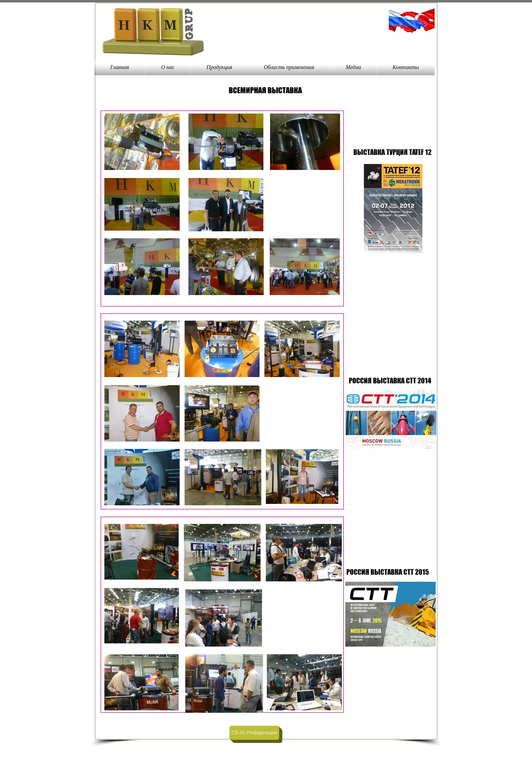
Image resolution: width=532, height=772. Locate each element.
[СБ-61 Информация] (254, 733)
